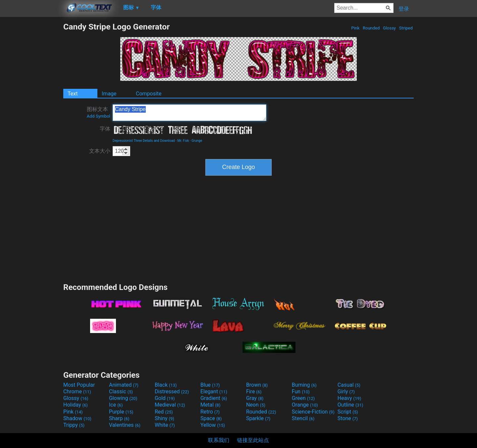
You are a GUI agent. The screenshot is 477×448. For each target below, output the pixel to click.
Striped (406, 28)
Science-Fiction (313, 412)
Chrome (77, 392)
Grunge (197, 141)
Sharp (119, 418)
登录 (404, 9)
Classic (121, 392)
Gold (165, 398)
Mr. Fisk (183, 141)
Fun (301, 392)
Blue (210, 385)
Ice (116, 405)
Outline (350, 405)
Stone (348, 418)
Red (164, 412)
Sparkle (258, 418)
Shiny (164, 418)
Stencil (303, 418)
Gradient (214, 398)
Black (166, 385)
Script (348, 412)
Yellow (213, 425)
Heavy (349, 398)
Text (73, 94)
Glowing (123, 398)
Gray (255, 398)
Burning (304, 385)
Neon (256, 405)
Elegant (214, 392)
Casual (349, 385)
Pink (355, 28)
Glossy (389, 28)
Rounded (371, 28)
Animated (124, 385)
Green (303, 398)
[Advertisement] (31, 121)
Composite (149, 94)
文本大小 (100, 151)
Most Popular (79, 385)
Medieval (170, 405)
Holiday (76, 405)
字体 (105, 129)
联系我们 (219, 440)
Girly (346, 392)
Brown (257, 385)
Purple (121, 412)
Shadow (77, 418)
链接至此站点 (253, 440)
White (165, 425)
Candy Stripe (189, 113)
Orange (305, 405)
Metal (211, 405)
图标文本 (99, 112)
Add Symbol (99, 116)
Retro (210, 412)
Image (109, 94)
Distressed (172, 392)
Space (211, 418)
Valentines (125, 425)
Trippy (74, 425)
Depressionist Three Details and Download (144, 141)
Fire (254, 392)
